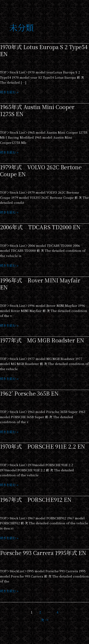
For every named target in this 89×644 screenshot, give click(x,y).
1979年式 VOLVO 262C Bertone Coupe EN (41, 171)
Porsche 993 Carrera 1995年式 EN (43, 553)
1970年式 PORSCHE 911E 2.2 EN (42, 446)
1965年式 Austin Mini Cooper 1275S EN (37, 110)
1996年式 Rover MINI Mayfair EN (40, 284)
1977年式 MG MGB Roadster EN (42, 340)
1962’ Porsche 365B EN (29, 393)
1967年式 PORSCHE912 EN (36, 500)
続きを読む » (9, 92)
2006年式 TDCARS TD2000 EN (40, 227)
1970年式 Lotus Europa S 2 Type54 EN (44, 50)
